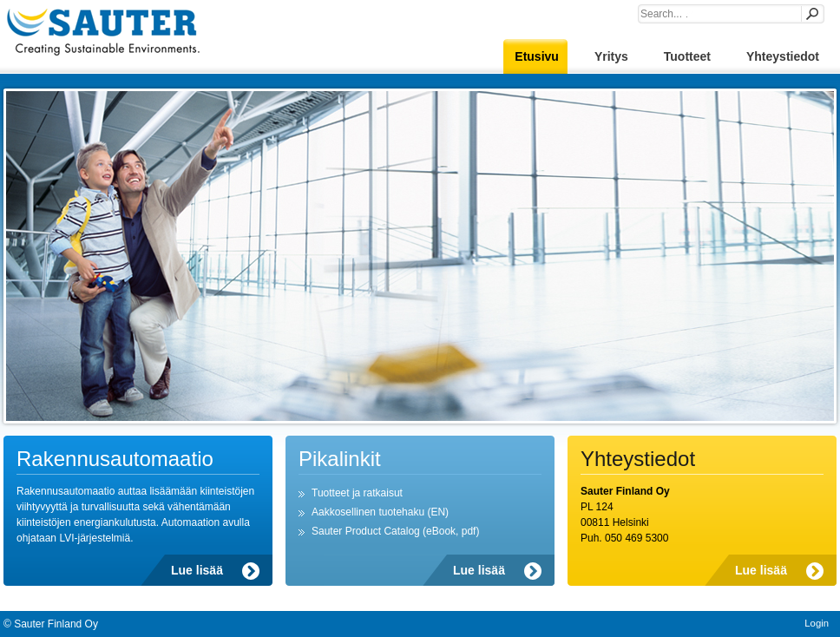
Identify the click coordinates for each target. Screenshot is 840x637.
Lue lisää (197, 570)
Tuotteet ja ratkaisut (357, 493)
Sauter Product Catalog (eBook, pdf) (395, 531)
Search (811, 14)
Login (817, 623)
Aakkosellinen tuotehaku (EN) (380, 512)
